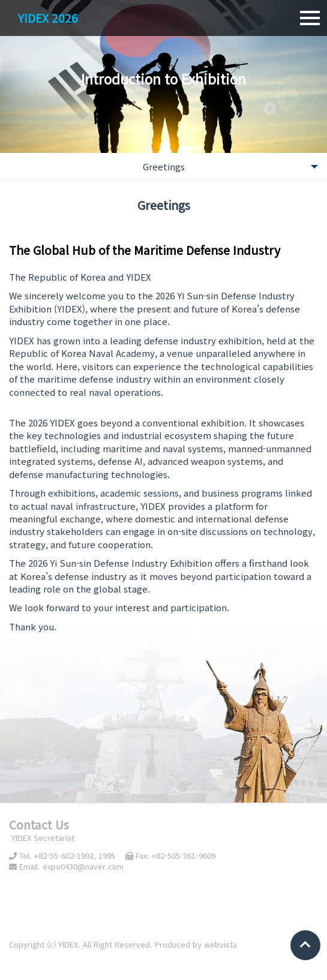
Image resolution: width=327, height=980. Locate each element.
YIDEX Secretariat (42, 838)
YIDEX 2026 (48, 18)
